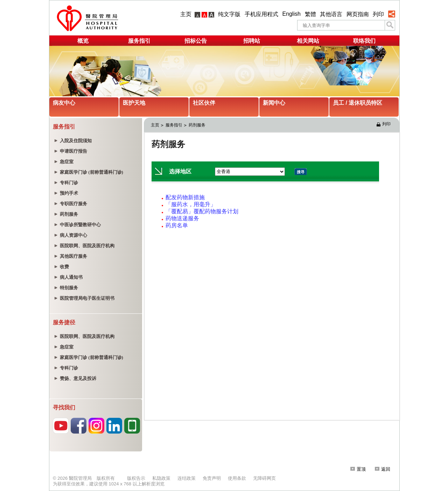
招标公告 (196, 41)
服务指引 (139, 41)
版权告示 (136, 478)
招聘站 (252, 41)
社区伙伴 (204, 103)
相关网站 (308, 41)
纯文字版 (229, 14)
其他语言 (331, 14)
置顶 (358, 469)
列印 (378, 14)
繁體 (310, 14)
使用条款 (237, 478)
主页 (186, 14)
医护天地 (134, 103)
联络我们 (364, 41)
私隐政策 (161, 478)
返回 (383, 469)
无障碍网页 (264, 478)
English (291, 14)
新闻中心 (274, 103)
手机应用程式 (261, 14)
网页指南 (358, 14)
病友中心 (64, 103)
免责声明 (212, 478)
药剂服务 (197, 125)
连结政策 (187, 478)
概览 (83, 41)
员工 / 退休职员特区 (358, 103)
